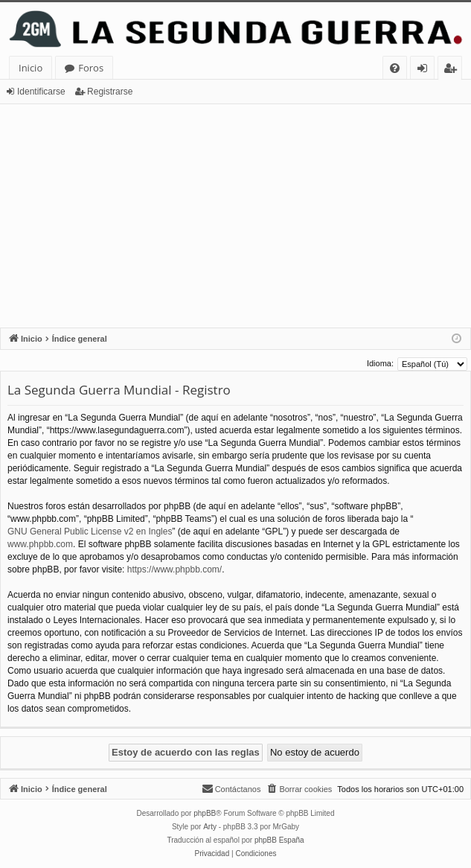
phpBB (205, 813)
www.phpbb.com (40, 544)
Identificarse (41, 92)
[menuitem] (395, 68)
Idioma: (380, 363)
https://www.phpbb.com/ (174, 569)
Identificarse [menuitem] (426, 70)
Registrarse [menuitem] (453, 70)
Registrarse (110, 92)
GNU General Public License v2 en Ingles (90, 532)
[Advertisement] (235, 216)
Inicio (31, 68)
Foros (91, 68)
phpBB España (279, 840)
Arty (210, 827)
